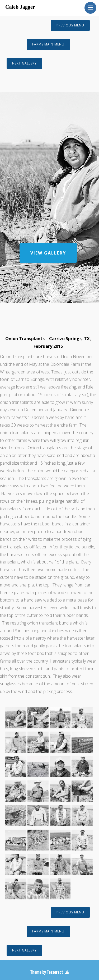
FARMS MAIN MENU (48, 44)
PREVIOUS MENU (70, 25)
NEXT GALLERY (24, 63)
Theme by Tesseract (46, 972)
